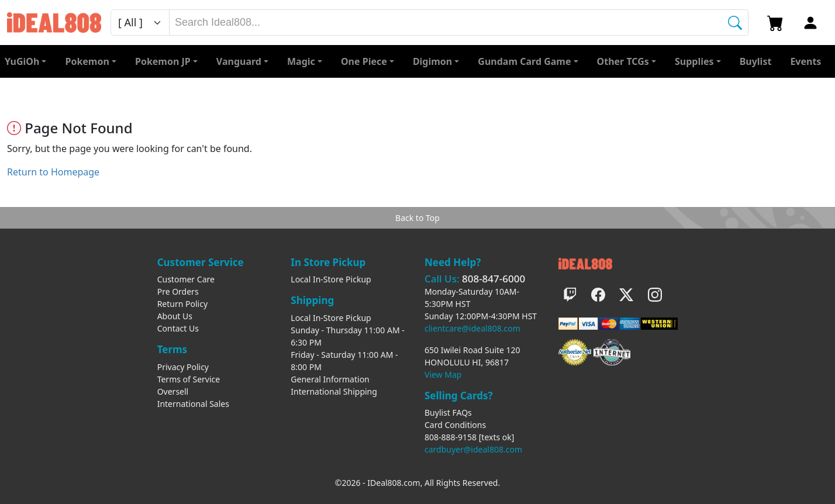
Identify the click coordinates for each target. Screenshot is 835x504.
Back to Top (417, 218)
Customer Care (186, 279)
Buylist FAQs (448, 412)
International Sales (193, 404)
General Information (330, 379)
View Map (443, 374)
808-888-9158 (451, 437)
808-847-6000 (494, 279)
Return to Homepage (53, 172)
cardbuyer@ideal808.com (473, 449)
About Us (175, 316)
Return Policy (182, 304)
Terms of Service (189, 379)
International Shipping (334, 391)
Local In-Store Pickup (331, 279)
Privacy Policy (183, 367)
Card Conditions (455, 425)
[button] (627, 61)
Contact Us (178, 328)
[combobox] (459, 23)
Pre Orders (178, 291)
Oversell (173, 391)
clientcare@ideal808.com (472, 328)
